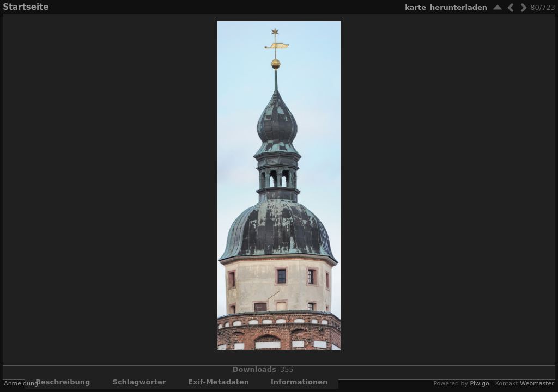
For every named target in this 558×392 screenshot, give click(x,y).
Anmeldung (21, 384)
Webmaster (537, 384)
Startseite (26, 7)
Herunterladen (459, 7)
